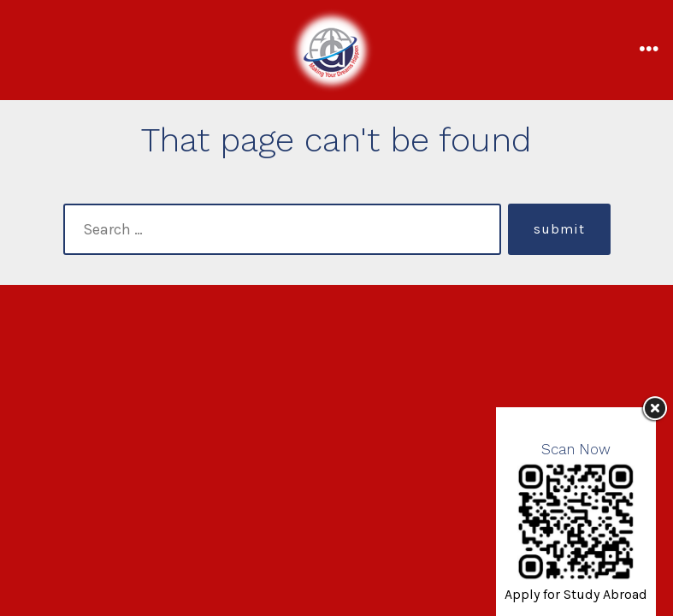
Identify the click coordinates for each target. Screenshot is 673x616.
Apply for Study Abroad (576, 594)
